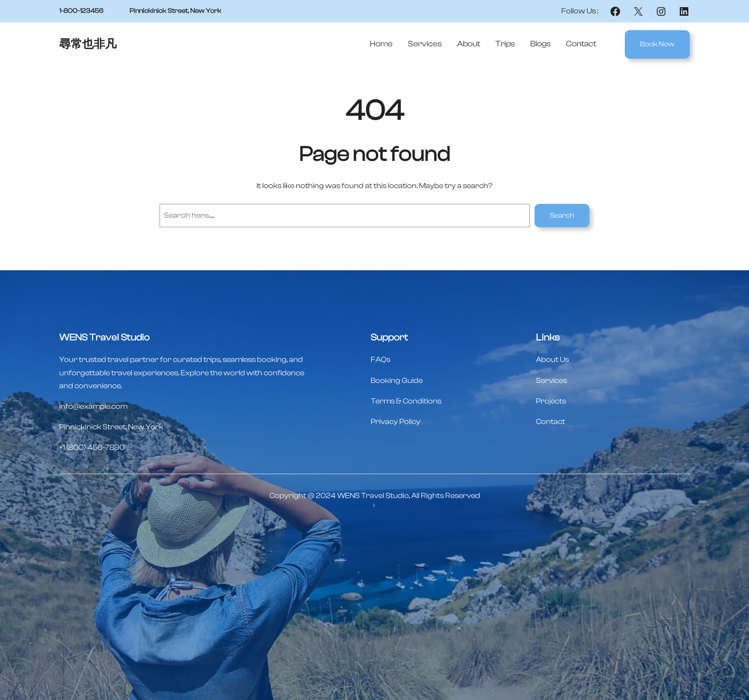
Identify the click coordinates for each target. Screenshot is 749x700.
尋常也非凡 (88, 44)
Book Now (657, 44)
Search (562, 216)
